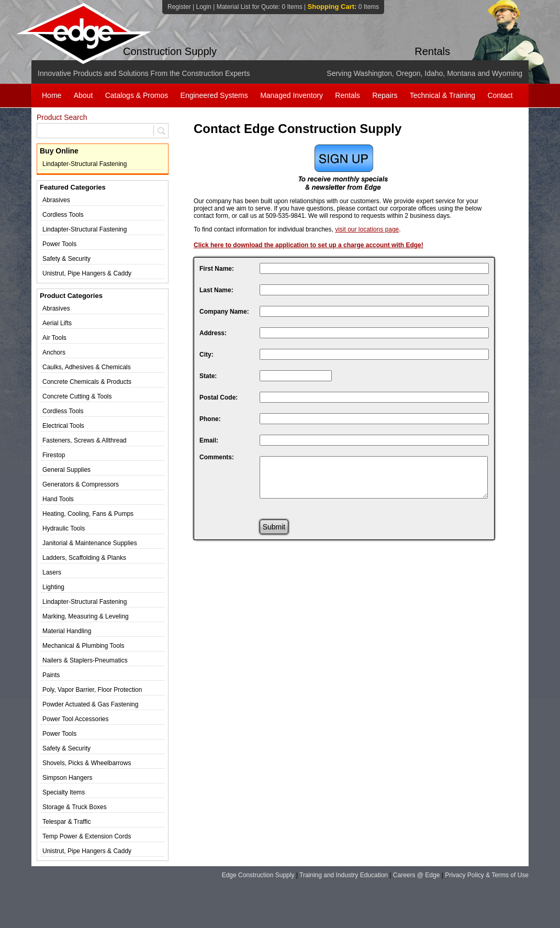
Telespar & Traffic (66, 822)
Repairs (385, 95)
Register (179, 7)
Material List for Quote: (260, 7)
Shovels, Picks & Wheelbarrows (87, 763)
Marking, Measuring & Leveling (86, 616)
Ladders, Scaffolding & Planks (84, 558)
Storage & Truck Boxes (75, 807)
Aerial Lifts (57, 323)
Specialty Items (64, 792)
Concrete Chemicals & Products (87, 382)
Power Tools (59, 244)
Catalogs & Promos (137, 95)
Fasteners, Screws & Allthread (85, 440)
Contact (500, 95)
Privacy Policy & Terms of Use (487, 875)
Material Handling (67, 631)
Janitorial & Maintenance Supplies (90, 543)
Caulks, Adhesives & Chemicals (87, 367)
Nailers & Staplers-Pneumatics (85, 660)
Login (203, 7)
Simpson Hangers (67, 778)
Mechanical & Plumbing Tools (83, 646)
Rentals (347, 95)
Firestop (54, 455)
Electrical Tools (63, 426)
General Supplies (66, 470)
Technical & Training (443, 95)
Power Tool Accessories (76, 719)
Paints (51, 675)
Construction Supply (170, 51)
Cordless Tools (63, 215)
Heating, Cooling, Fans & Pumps (88, 514)
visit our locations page (367, 229)
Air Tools (54, 338)
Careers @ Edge (417, 875)
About (83, 95)
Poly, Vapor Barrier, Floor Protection (92, 690)
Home (52, 95)
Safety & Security (66, 259)
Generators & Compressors (81, 484)
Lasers (52, 572)
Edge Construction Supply (258, 875)
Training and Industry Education (344, 875)
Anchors (54, 352)
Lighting (53, 587)
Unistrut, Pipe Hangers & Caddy (87, 273)
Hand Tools (58, 499)
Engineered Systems (214, 95)
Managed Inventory (292, 95)
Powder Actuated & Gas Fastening (90, 704)
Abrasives (56, 200)
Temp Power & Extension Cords (87, 836)
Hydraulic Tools (64, 528)
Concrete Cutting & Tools (77, 396)
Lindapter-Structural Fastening (85, 164)
